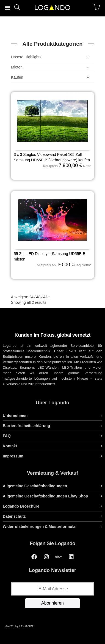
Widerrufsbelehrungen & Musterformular (40, 526)
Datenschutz (14, 516)
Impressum (13, 456)
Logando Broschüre (21, 506)
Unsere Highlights (51, 57)
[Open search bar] (17, 7)
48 (38, 297)
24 (31, 297)
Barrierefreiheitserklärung (26, 426)
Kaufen (51, 77)
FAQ (7, 436)
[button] (7, 7)
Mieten (51, 67)
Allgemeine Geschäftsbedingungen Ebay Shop (45, 496)
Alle (46, 297)
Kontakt (10, 446)
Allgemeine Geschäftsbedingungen (35, 486)
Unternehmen (15, 416)
